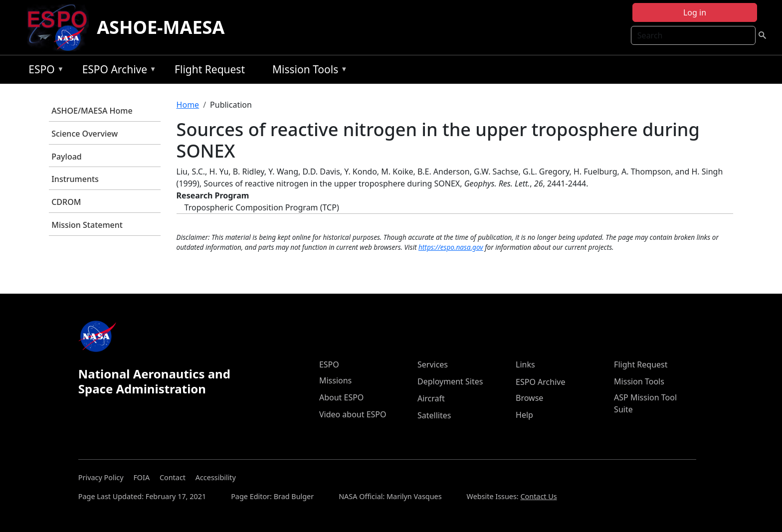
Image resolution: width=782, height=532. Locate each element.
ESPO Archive (117, 71)
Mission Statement (87, 225)
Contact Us (538, 496)
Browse (529, 398)
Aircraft (431, 398)
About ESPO (341, 397)
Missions (335, 380)
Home (188, 105)
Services (433, 364)
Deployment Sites (450, 381)
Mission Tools (307, 71)
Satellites (434, 415)
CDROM (66, 202)
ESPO (44, 71)
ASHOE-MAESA (161, 27)
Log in (695, 12)
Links (525, 364)
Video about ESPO (353, 414)
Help (524, 415)
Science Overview (85, 134)
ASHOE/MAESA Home (92, 111)
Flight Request (210, 69)
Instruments (75, 179)
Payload (67, 157)
